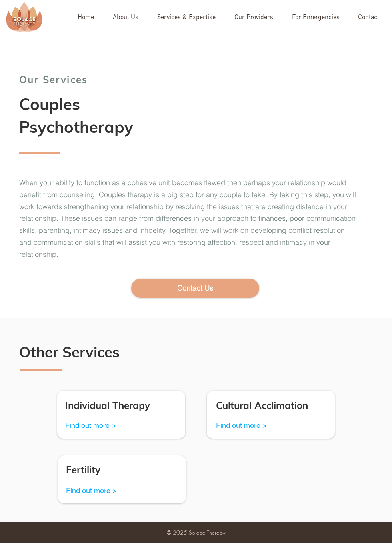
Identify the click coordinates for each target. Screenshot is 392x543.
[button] (372, 17)
